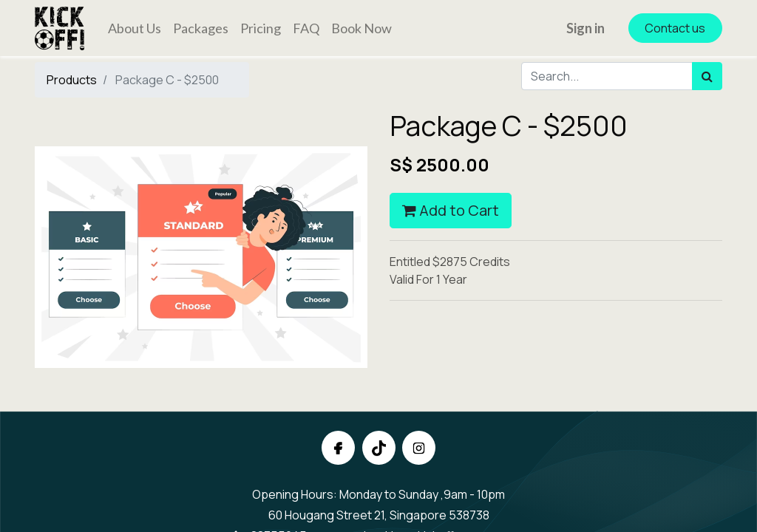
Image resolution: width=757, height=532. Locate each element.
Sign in (585, 28)
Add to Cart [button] (451, 210)
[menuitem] (135, 28)
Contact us (675, 28)
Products (72, 80)
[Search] (707, 76)
